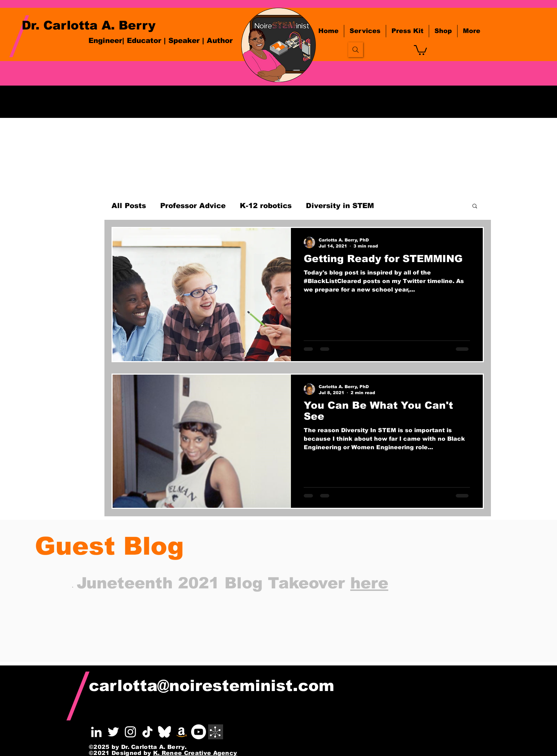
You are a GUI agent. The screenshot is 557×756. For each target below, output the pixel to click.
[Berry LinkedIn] (96, 732)
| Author (217, 40)
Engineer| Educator (125, 40)
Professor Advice (193, 206)
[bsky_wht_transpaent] (164, 732)
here (369, 583)
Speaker (185, 40)
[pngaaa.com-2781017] (147, 732)
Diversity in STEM (340, 206)
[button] (420, 50)
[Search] (356, 50)
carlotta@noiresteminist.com (212, 686)
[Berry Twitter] (113, 732)
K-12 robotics (266, 206)
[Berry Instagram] (130, 732)
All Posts (129, 206)
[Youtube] (199, 732)
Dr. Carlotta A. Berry (89, 25)
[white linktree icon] (216, 732)
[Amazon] (182, 732)
